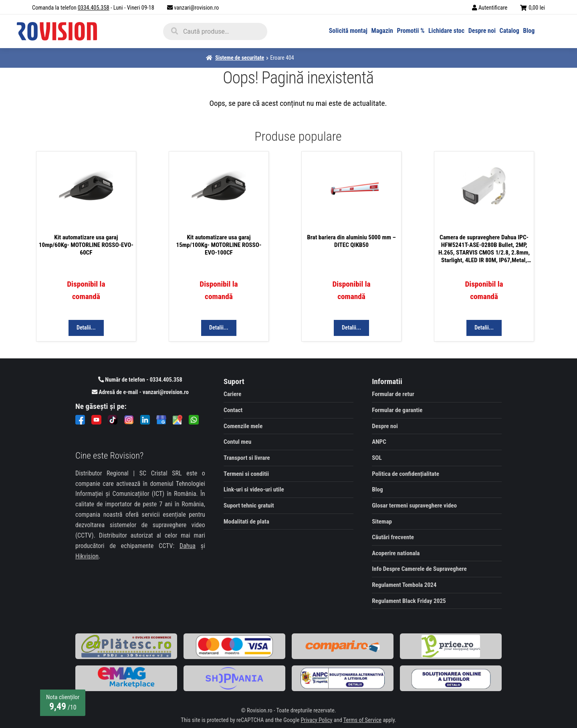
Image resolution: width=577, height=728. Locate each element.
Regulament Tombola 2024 (404, 585)
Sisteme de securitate (240, 58)
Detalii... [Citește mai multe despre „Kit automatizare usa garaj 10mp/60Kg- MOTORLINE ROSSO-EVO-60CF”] (86, 328)
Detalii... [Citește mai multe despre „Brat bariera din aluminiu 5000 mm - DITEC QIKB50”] (351, 328)
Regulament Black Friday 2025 (409, 601)
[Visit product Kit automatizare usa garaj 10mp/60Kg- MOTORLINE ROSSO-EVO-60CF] (86, 194)
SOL (377, 458)
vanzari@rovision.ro (196, 8)
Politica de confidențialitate (406, 474)
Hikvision (87, 556)
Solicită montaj (348, 31)
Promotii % (411, 31)
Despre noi (482, 31)
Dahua (188, 546)
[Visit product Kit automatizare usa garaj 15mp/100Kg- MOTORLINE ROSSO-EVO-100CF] (219, 194)
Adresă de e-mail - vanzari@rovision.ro (140, 392)
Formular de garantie (397, 410)
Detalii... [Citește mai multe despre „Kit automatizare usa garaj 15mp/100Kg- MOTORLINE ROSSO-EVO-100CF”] (219, 328)
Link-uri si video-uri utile (254, 489)
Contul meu (237, 442)
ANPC (379, 442)
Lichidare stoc (446, 31)
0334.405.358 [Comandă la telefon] (94, 8)
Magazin (382, 31)
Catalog (509, 31)
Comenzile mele (243, 426)
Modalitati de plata (246, 522)
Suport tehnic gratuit (249, 506)
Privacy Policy (317, 720)
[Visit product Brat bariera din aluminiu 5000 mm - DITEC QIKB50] (351, 194)
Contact (233, 410)
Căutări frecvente (393, 537)
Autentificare (493, 8)
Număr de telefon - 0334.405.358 (140, 380)
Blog (529, 31)
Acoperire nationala (396, 553)
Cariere (232, 394)
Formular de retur (393, 394)
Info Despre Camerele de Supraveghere (419, 569)
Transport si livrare (247, 458)
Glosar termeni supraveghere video (414, 506)
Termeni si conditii (246, 474)
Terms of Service (362, 720)
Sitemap (382, 522)
